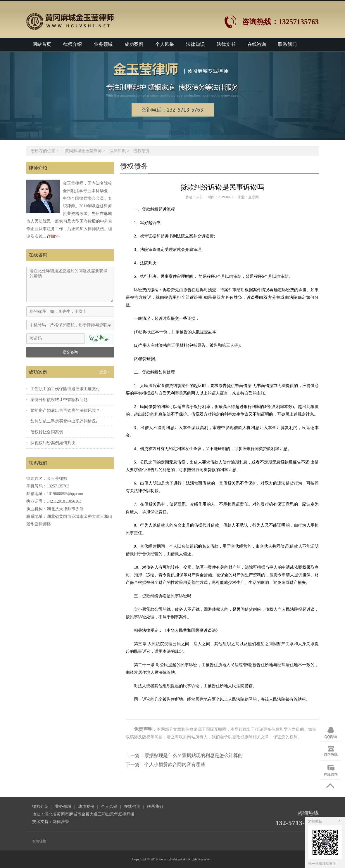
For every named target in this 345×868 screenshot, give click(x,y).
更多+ (104, 372)
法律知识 (195, 44)
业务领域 (103, 44)
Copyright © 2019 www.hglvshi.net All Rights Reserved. (172, 859)
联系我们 (287, 44)
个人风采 (165, 44)
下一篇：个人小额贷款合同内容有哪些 (165, 764)
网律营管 (61, 822)
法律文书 (226, 44)
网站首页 (42, 44)
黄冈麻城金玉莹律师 (83, 151)
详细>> (53, 236)
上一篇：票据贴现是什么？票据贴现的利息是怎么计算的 (184, 755)
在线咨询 (257, 44)
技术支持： (42, 822)
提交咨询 (70, 352)
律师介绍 (73, 44)
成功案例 (134, 44)
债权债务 (142, 151)
